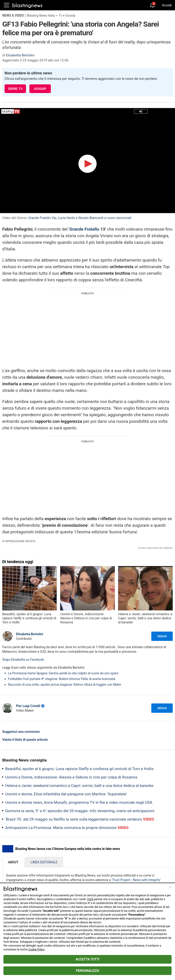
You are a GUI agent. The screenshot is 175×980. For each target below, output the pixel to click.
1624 (90, 899)
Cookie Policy (36, 950)
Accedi (167, 5)
